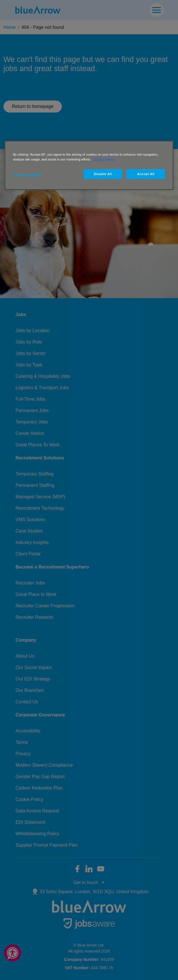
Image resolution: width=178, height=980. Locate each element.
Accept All (146, 174)
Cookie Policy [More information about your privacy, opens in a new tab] (104, 159)
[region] (89, 165)
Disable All (103, 174)
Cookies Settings (27, 174)
